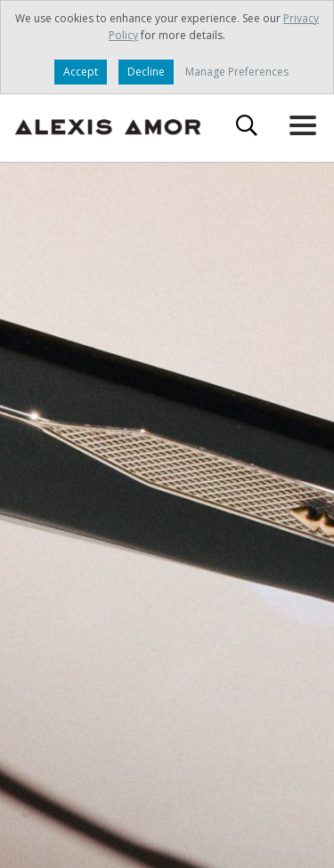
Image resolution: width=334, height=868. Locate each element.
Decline (146, 72)
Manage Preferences (237, 72)
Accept (81, 72)
